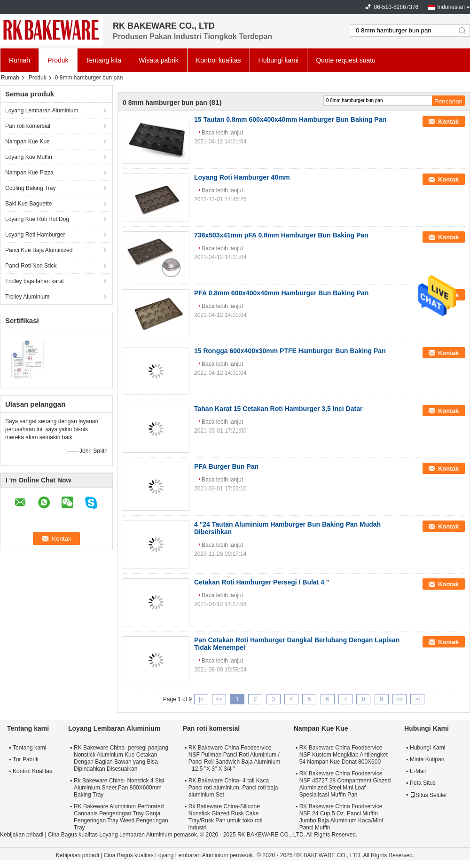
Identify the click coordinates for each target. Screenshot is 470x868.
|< (201, 699)
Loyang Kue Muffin (29, 157)
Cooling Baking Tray (30, 188)
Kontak (448, 122)
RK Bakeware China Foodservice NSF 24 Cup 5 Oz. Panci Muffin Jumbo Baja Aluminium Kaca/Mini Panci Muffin (341, 817)
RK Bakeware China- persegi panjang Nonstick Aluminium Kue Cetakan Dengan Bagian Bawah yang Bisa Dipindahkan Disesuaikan (121, 758)
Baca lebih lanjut (222, 133)
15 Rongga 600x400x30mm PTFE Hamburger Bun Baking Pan (290, 351)
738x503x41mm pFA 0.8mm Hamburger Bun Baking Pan (281, 235)
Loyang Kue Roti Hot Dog (37, 219)
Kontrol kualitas (219, 60)
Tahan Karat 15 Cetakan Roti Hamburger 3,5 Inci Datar (278, 409)
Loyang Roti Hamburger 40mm (242, 177)
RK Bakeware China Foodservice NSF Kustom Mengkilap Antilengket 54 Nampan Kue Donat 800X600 (344, 755)
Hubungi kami (279, 60)
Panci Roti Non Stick (31, 266)
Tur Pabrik (26, 759)
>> (399, 699)
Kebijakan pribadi (22, 835)
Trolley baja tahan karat (35, 281)
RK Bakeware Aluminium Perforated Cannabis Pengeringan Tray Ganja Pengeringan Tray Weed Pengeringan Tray (121, 817)
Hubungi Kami (427, 748)
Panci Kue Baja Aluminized (39, 250)
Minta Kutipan (427, 759)
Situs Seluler (428, 795)
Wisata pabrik (159, 60)
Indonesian (451, 7)
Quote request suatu (346, 60)
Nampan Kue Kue (27, 142)
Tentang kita (104, 60)
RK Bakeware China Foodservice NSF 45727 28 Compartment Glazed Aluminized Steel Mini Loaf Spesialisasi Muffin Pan (345, 784)
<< (219, 699)
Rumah (20, 60)
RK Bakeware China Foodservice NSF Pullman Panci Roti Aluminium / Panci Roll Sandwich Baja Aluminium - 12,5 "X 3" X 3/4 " (234, 758)
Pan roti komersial (28, 126)
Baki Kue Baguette (28, 204)
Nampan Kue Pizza (29, 173)
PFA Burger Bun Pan (226, 466)
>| (417, 699)
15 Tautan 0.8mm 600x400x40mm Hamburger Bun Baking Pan (290, 119)
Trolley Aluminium (27, 297)
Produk (58, 60)
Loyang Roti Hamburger (35, 235)
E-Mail (418, 771)
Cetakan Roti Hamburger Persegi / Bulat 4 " (262, 582)
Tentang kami (29, 748)
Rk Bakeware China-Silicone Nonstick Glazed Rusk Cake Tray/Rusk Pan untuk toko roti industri (226, 817)
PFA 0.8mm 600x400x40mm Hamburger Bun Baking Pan (281, 293)
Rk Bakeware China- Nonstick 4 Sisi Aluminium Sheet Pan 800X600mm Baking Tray (119, 788)
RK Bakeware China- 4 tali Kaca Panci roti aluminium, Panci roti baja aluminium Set (233, 788)
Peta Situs (423, 783)
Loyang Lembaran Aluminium (42, 110)
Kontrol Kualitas (32, 771)
